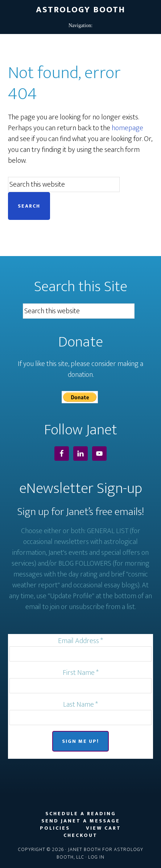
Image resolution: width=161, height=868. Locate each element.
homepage (127, 128)
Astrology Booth (80, 10)
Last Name (80, 705)
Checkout (80, 835)
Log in (96, 857)
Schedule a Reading (81, 814)
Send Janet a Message (81, 821)
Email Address (80, 641)
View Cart (104, 828)
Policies (55, 828)
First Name (81, 673)
